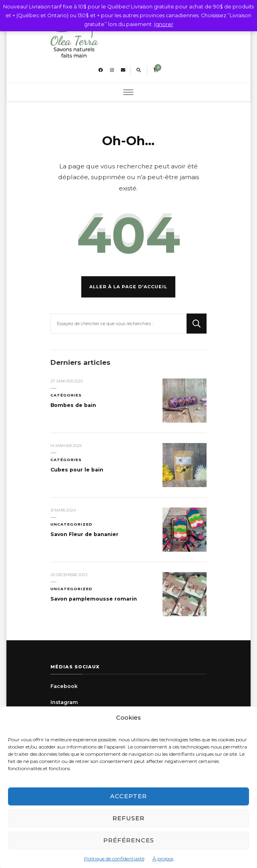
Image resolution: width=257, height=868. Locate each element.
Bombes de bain (73, 405)
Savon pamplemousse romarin (94, 599)
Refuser (128, 824)
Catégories (66, 395)
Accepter (128, 802)
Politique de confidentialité (114, 864)
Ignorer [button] (164, 24)
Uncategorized (71, 524)
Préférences (129, 846)
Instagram (64, 702)
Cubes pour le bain (77, 470)
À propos (163, 864)
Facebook (64, 686)
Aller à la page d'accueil (128, 287)
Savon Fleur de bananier (84, 534)
